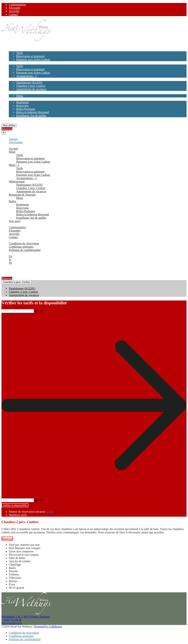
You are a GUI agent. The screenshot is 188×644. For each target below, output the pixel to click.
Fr (10, 260)
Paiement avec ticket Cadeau (33, 59)
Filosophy (15, 8)
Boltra (12, 99)
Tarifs (20, 53)
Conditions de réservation (24, 243)
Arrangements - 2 (26, 76)
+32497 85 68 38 (11, 620)
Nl (10, 263)
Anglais (13, 139)
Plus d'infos (9, 125)
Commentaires (17, 4)
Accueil (13, 46)
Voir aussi (15, 119)
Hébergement (17, 79)
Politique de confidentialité (25, 250)
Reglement (22, 102)
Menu (20, 96)
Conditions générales (21, 247)
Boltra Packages (26, 109)
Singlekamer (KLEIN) (29, 83)
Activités (14, 11)
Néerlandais (16, 142)
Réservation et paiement (30, 56)
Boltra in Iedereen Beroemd (32, 112)
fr (4, 133)
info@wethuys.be (12, 623)
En (10, 256)
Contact (13, 14)
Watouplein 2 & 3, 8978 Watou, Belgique (26, 617)
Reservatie (22, 106)
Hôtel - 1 (14, 63)
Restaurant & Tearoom (22, 92)
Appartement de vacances (31, 89)
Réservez (7, 129)
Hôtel (12, 50)
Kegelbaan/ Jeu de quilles (31, 116)
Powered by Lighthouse (48, 627)
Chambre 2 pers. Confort (31, 86)
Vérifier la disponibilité (15, 505)
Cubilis (50, 512)
